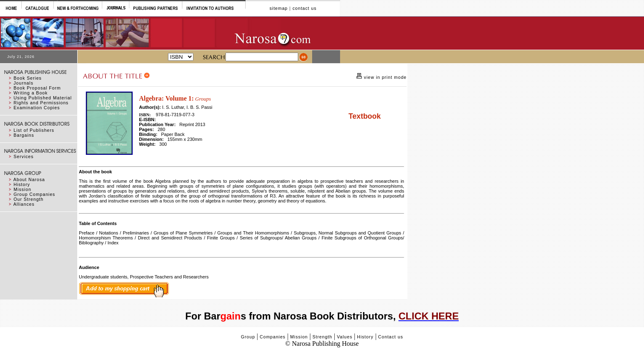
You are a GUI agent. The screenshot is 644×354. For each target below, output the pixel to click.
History (22, 184)
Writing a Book (31, 93)
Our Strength (29, 199)
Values (345, 337)
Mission (22, 189)
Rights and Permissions (41, 103)
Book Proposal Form (37, 88)
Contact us (391, 337)
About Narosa (29, 179)
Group (248, 337)
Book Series (28, 78)
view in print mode (384, 77)
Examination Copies (37, 108)
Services (24, 156)
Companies (273, 337)
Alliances (24, 204)
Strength (322, 337)
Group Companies (34, 194)
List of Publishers (34, 130)
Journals (23, 83)
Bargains (24, 135)
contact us (305, 8)
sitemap (278, 8)
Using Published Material (43, 98)
